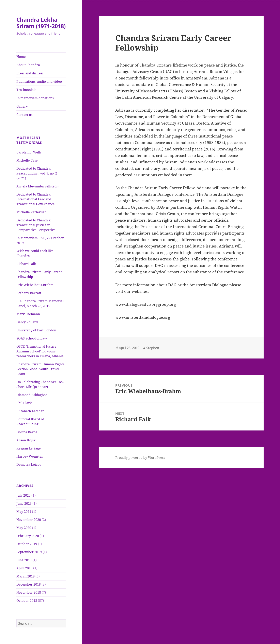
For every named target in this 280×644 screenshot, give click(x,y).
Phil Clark (24, 403)
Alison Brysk (26, 440)
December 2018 (29, 584)
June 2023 (24, 503)
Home (21, 57)
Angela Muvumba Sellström (38, 186)
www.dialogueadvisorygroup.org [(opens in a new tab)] (146, 304)
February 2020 (28, 536)
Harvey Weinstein (30, 456)
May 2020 (24, 528)
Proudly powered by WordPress (140, 458)
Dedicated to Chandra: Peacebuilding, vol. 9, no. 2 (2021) (37, 173)
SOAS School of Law (32, 338)
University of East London (36, 330)
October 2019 (27, 544)
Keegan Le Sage (29, 448)
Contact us (24, 115)
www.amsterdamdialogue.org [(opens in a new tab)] (143, 317)
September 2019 (29, 552)
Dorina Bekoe (27, 432)
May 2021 (24, 512)
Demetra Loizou (29, 464)
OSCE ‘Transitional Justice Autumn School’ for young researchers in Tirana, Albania (40, 351)
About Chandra (28, 65)
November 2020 (29, 520)
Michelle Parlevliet (31, 212)
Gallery (22, 106)
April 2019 (24, 568)
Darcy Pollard (27, 322)
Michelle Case (27, 160)
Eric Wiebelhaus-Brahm (35, 285)
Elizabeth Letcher (30, 411)
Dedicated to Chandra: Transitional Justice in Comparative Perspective (36, 225)
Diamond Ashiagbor (32, 395)
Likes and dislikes (30, 73)
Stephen (153, 348)
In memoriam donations (35, 98)
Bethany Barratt (29, 293)
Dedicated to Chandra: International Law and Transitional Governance (36, 199)
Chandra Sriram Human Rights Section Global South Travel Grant (40, 369)
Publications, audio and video (39, 81)
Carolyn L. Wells (29, 152)
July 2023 (24, 495)
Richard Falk (26, 264)
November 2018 (29, 592)
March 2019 (26, 576)
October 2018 (27, 601)
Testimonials (26, 90)
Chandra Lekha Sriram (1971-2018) (41, 23)
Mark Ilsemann (28, 314)
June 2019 (24, 560)
